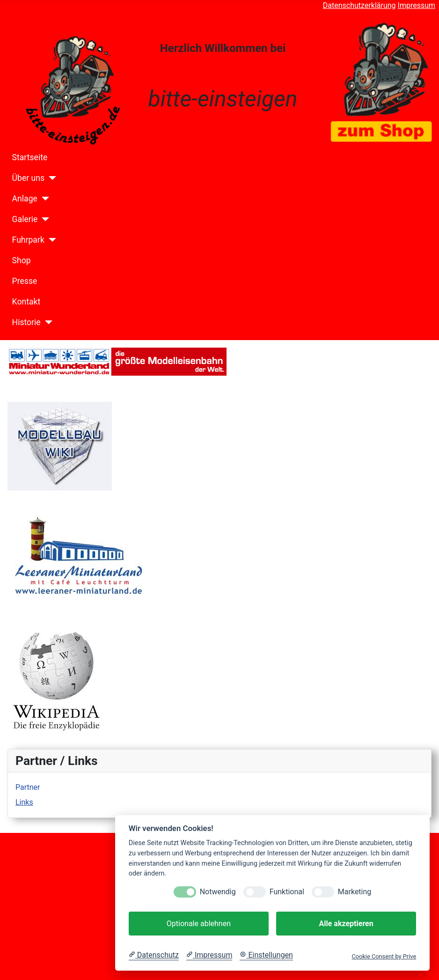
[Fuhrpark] (50, 240)
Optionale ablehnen (199, 924)
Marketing (355, 892)
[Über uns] (50, 178)
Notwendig (218, 892)
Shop (22, 260)
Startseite (30, 157)
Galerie (25, 219)
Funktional (287, 892)
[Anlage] (43, 199)
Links (24, 802)
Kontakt (26, 302)
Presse (25, 281)
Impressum (417, 5)
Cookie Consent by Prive (384, 956)
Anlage (25, 199)
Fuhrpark (28, 240)
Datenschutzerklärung (359, 5)
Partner (28, 787)
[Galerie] (43, 219)
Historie (26, 322)
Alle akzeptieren (346, 924)
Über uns (28, 178)
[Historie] (47, 322)
